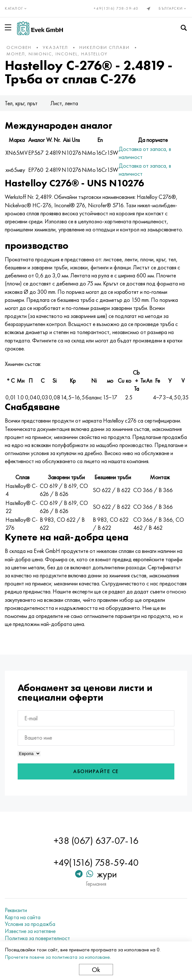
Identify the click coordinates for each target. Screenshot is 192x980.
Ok (96, 970)
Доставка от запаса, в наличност (145, 153)
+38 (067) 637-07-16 (96, 841)
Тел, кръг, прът (21, 103)
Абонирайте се (96, 771)
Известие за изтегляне (30, 931)
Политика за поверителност (37, 938)
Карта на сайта (23, 917)
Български (173, 8)
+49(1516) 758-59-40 (116, 8)
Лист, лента (64, 103)
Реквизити (16, 910)
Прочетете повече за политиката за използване (57, 957)
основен (19, 47)
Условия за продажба (30, 924)
